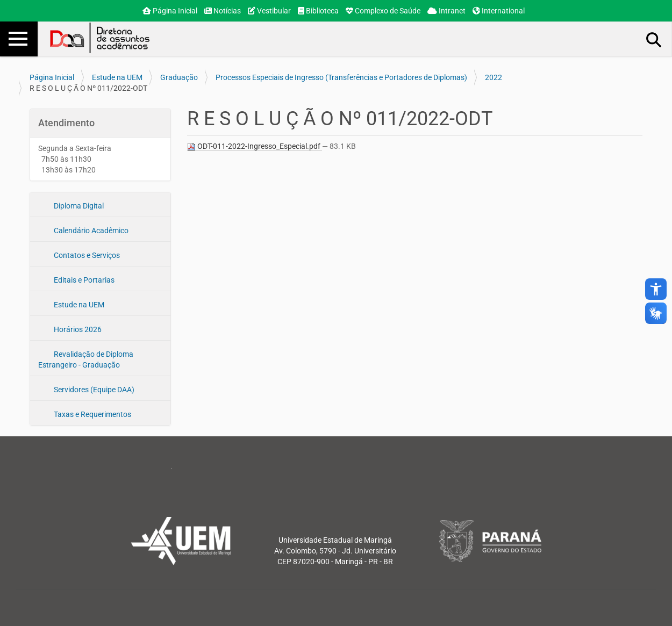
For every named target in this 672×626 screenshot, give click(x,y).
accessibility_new (656, 289)
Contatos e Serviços (86, 255)
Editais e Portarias (83, 280)
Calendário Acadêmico (90, 231)
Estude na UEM (117, 77)
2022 (494, 77)
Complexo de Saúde (383, 11)
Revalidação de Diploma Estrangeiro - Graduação (86, 359)
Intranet (446, 11)
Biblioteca (318, 11)
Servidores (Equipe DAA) (93, 390)
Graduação (179, 77)
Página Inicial (170, 11)
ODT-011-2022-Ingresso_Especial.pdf (255, 146)
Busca (654, 39)
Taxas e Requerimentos (92, 414)
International (499, 11)
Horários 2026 (77, 329)
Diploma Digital (78, 206)
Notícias (223, 11)
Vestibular (269, 11)
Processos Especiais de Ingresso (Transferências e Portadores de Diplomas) (341, 77)
